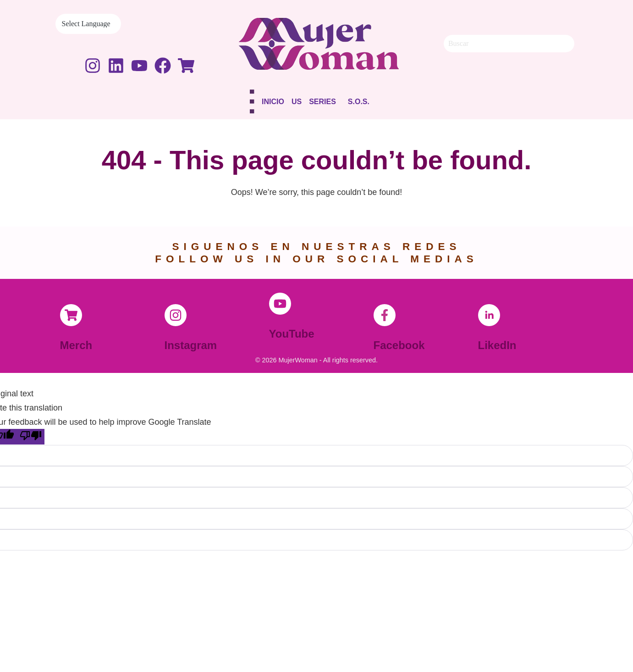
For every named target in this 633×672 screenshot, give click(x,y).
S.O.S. (359, 102)
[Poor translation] (31, 437)
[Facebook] (385, 315)
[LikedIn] (489, 315)
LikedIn (497, 345)
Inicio (273, 102)
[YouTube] (280, 304)
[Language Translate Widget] (88, 24)
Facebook (399, 345)
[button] (325, 103)
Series (322, 102)
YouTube (292, 334)
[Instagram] (176, 315)
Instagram (191, 345)
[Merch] (71, 315)
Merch (76, 345)
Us (297, 102)
